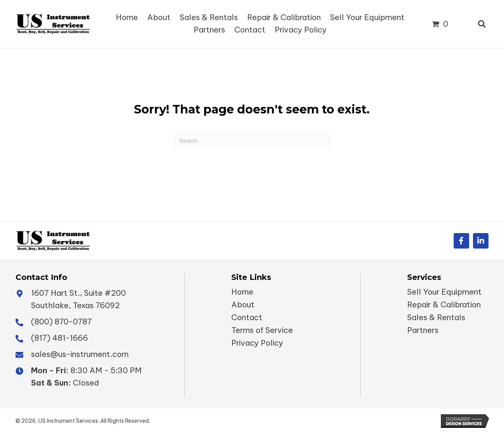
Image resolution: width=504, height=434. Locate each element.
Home (242, 292)
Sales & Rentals (436, 317)
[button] (461, 241)
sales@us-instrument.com (80, 354)
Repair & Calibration (444, 305)
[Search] (252, 141)
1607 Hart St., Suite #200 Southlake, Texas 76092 (78, 299)
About (243, 305)
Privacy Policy (257, 343)
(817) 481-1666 (59, 338)
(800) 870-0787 (61, 322)
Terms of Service (262, 330)
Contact (247, 317)
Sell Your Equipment (444, 292)
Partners (423, 330)
